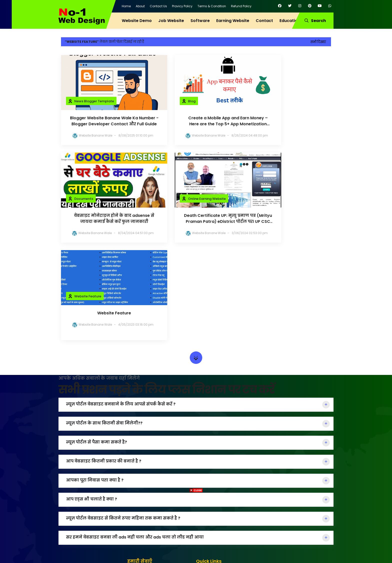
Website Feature (180, 199)
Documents (269, 101)
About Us (207, 482)
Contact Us (158, 6)
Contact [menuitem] (264, 21)
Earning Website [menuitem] (233, 21)
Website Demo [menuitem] (137, 21)
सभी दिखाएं (318, 42)
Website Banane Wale (91, 135)
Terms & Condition (212, 6)
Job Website (142, 474)
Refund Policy (241, 6)
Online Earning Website (93, 199)
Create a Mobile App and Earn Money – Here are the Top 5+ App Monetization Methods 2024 (196, 121)
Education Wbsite (146, 482)
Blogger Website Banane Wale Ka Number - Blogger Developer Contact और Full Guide (104, 121)
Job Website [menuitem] (171, 21)
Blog (170, 101)
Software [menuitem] (200, 21)
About (140, 6)
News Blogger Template (94, 101)
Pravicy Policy (182, 6)
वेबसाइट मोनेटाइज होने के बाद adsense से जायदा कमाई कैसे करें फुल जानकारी (288, 121)
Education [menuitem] (290, 21)
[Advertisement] (196, 528)
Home (126, 6)
